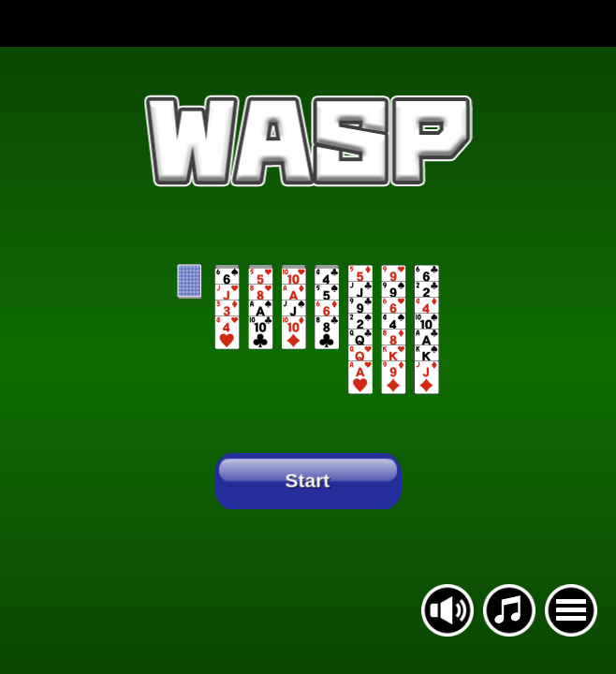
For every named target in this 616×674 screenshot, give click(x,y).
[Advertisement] (308, 23)
